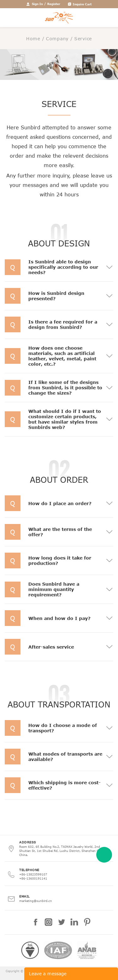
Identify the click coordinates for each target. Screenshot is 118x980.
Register (54, 4)
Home (33, 39)
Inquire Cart (82, 4)
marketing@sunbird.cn (36, 901)
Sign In (37, 4)
